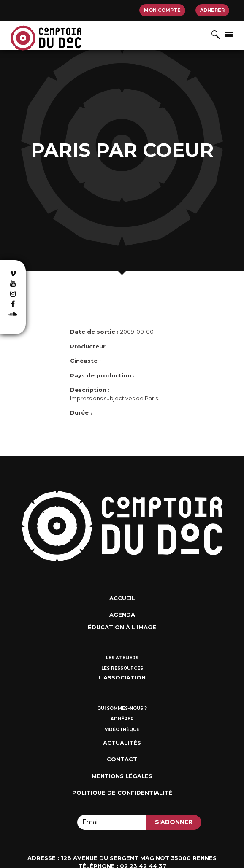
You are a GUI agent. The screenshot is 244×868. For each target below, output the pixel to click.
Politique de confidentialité (122, 793)
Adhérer (212, 10)
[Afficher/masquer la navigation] (229, 34)
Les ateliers (122, 658)
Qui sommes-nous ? (122, 708)
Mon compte (162, 10)
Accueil (122, 598)
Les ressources (122, 668)
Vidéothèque (122, 729)
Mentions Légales (122, 776)
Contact (122, 759)
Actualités (122, 743)
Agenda (122, 615)
